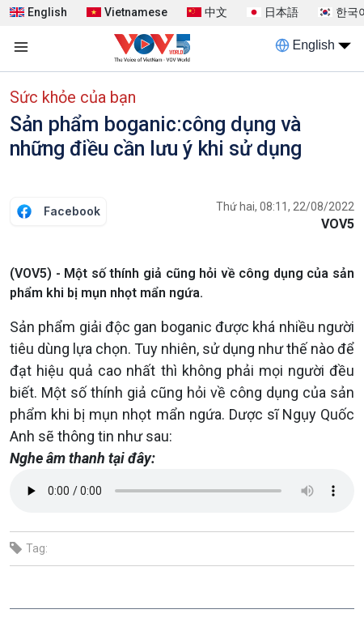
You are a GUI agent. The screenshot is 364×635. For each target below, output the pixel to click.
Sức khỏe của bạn (73, 97)
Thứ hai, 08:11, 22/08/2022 (285, 207)
